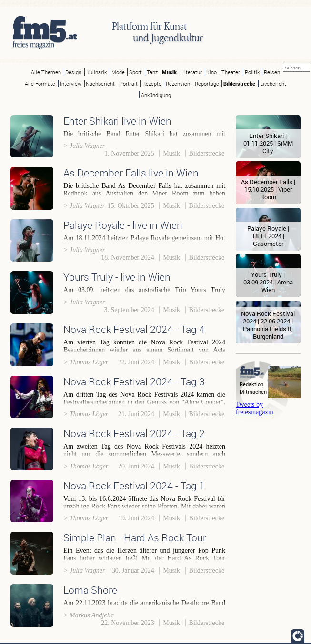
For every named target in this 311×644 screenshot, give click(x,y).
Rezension (178, 83)
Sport (135, 72)
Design (73, 72)
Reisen (272, 72)
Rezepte (152, 83)
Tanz (152, 72)
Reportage (207, 83)
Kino (211, 72)
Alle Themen (46, 72)
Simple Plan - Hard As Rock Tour (135, 537)
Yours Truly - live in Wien (117, 277)
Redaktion (251, 384)
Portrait (129, 83)
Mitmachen (253, 392)
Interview (71, 83)
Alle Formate (40, 83)
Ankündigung (156, 95)
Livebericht (273, 83)
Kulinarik (96, 72)
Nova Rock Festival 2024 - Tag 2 (134, 433)
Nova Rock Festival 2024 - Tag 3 (134, 381)
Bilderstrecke (239, 83)
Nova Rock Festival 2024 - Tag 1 (134, 486)
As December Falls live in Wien (131, 173)
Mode (118, 72)
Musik (169, 72)
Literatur (192, 72)
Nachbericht (100, 83)
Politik (252, 72)
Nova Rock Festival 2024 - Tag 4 (134, 329)
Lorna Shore (90, 590)
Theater (231, 72)
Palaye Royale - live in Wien (123, 225)
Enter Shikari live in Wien (117, 121)
